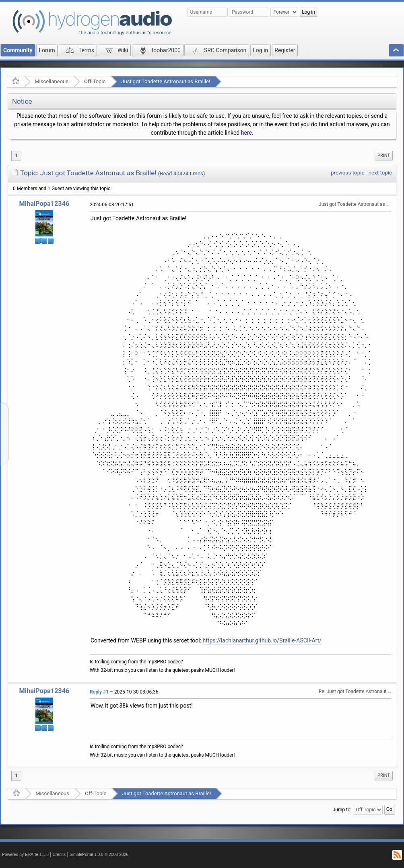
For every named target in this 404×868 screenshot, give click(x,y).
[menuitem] (384, 156)
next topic (380, 173)
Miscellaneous (52, 81)
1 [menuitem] (16, 156)
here (246, 133)
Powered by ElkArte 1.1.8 (25, 855)
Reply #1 (99, 692)
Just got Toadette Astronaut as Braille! (166, 81)
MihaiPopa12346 (44, 204)
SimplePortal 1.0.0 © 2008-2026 (99, 855)
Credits (59, 855)
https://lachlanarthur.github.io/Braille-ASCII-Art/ (262, 640)
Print (384, 155)
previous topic (347, 173)
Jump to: (342, 810)
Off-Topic (95, 81)
